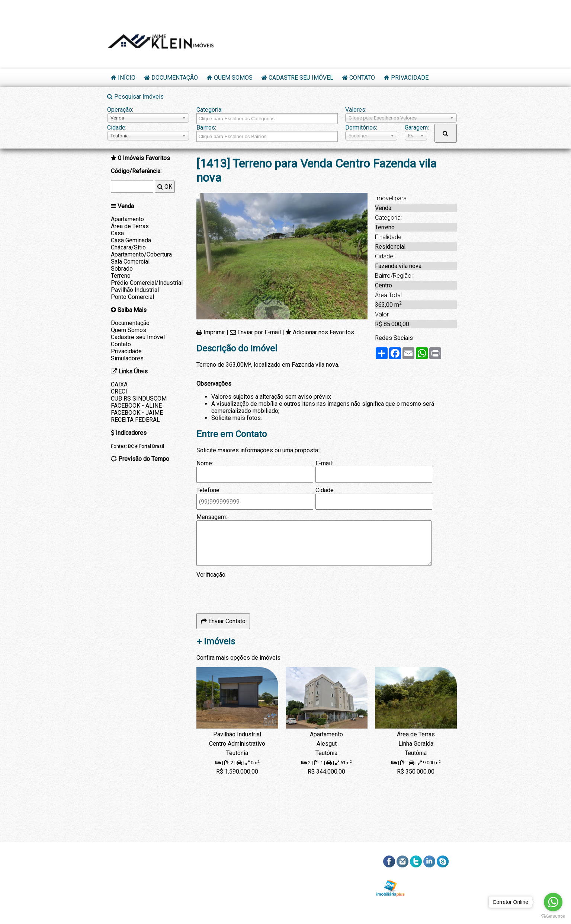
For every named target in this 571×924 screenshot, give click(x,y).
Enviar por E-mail (259, 332)
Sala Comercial (130, 262)
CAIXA (119, 384)
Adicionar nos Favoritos (323, 332)
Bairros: (206, 128)
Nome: (205, 463)
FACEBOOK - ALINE (136, 406)
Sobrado (122, 269)
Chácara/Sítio (128, 247)
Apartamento (127, 219)
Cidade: (117, 128)
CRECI (119, 391)
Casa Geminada (131, 240)
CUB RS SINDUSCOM (139, 399)
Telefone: (208, 490)
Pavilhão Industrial (135, 290)
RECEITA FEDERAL (135, 420)
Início (127, 78)
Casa (117, 233)
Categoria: (209, 110)
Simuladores (127, 358)
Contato (362, 78)
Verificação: (211, 575)
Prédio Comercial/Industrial (147, 283)
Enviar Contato (223, 621)
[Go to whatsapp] (553, 902)
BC (131, 446)
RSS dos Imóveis (433, 879)
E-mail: (324, 463)
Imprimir (214, 332)
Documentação (175, 78)
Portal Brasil (151, 446)
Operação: (120, 110)
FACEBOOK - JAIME (137, 413)
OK (165, 187)
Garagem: (416, 128)
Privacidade (410, 78)
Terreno (121, 276)
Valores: (356, 110)
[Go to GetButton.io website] (553, 916)
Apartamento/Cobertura (141, 254)
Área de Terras (130, 226)
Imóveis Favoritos (144, 158)
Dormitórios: (361, 128)
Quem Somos (233, 78)
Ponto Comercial (132, 297)
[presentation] (253, 593)
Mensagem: (212, 517)
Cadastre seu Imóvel (301, 78)
